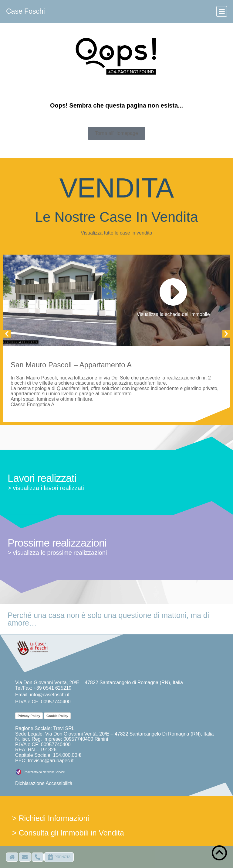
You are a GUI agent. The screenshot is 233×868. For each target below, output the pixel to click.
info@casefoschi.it (50, 695)
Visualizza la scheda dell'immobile (173, 314)
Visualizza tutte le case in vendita (116, 233)
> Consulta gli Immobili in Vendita (68, 833)
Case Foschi (25, 11)
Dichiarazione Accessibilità (44, 783)
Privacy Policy (29, 716)
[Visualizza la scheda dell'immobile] (173, 292)
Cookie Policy (57, 716)
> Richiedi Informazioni (51, 818)
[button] (222, 11)
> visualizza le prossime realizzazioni (57, 553)
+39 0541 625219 (52, 688)
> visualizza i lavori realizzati (46, 488)
